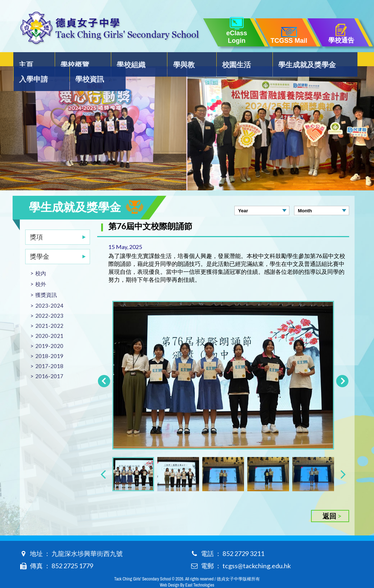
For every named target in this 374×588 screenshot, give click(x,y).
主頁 (27, 60)
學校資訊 (336, 60)
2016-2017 (49, 362)
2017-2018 (49, 352)
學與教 (143, 60)
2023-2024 (49, 291)
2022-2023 (49, 301)
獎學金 (40, 242)
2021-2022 (49, 311)
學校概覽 (62, 60)
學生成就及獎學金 (238, 60)
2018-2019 (49, 342)
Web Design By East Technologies (187, 571)
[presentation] (103, 460)
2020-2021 (49, 321)
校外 (41, 270)
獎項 (36, 222)
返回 (329, 501)
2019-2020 (49, 331)
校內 (41, 259)
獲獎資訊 (46, 280)
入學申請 (294, 60)
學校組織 (104, 60)
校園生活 (181, 60)
